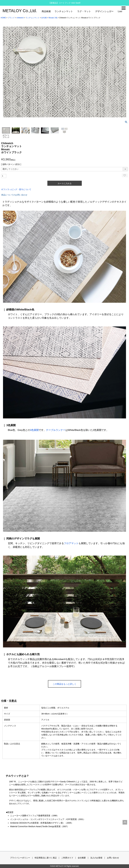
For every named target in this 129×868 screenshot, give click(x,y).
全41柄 (44, 18)
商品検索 (46, 11)
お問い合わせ (113, 858)
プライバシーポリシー (20, 858)
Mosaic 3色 (53, 18)
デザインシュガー (104, 11)
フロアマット (71, 543)
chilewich (20, 18)
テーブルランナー (56, 430)
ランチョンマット (64, 11)
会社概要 (82, 858)
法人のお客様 (96, 858)
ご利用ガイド (67, 858)
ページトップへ (125, 822)
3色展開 (34, 430)
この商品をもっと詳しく (64, 684)
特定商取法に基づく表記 (46, 858)
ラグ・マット (84, 11)
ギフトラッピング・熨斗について (16, 189)
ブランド (11, 18)
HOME (3, 18)
